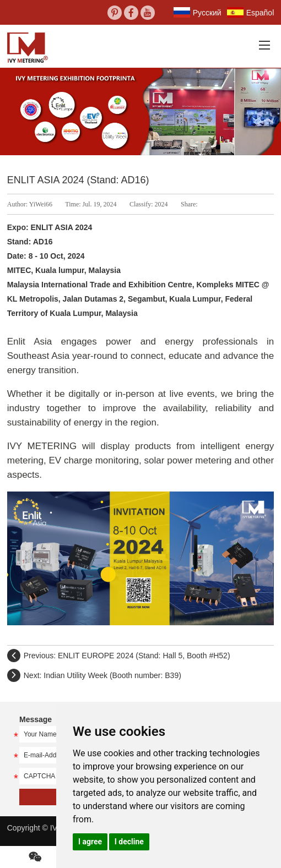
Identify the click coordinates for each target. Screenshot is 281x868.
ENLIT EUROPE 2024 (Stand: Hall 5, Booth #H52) (144, 656)
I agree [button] (90, 842)
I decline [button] (129, 842)
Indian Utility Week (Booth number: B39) (112, 675)
